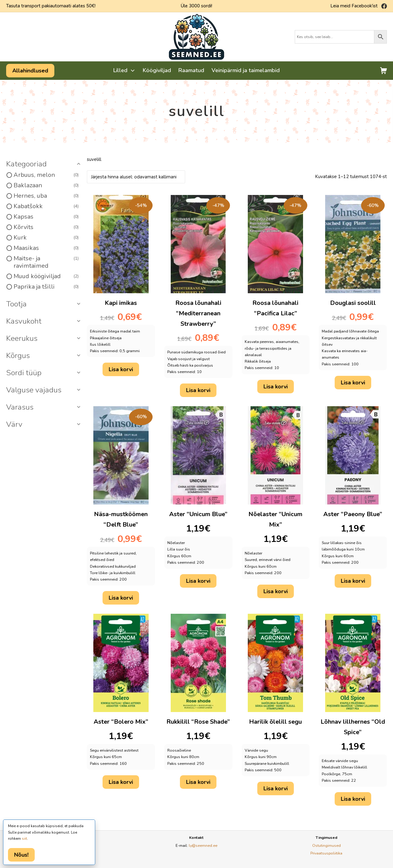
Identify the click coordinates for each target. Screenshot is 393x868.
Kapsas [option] (46, 217)
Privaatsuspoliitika (326, 853)
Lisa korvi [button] (121, 369)
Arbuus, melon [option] (46, 175)
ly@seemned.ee (203, 845)
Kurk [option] (46, 238)
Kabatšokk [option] (46, 206)
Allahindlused (30, 71)
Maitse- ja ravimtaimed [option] (46, 262)
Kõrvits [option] (46, 227)
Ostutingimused (327, 845)
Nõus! (21, 855)
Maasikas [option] (46, 248)
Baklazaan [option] (46, 185)
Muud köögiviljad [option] (46, 276)
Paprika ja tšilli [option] (46, 287)
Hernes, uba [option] (46, 196)
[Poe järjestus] (136, 177)
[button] (44, 164)
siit (24, 839)
